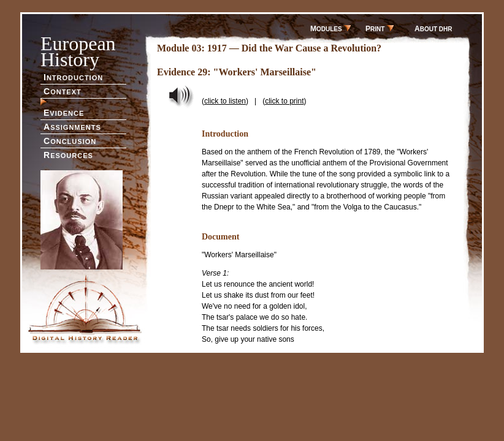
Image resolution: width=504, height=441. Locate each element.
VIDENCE (64, 113)
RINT (380, 29)
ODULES (330, 29)
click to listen (225, 101)
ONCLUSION (70, 141)
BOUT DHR (433, 29)
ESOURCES (68, 155)
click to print (284, 101)
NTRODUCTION (73, 77)
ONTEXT (63, 91)
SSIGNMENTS (72, 127)
